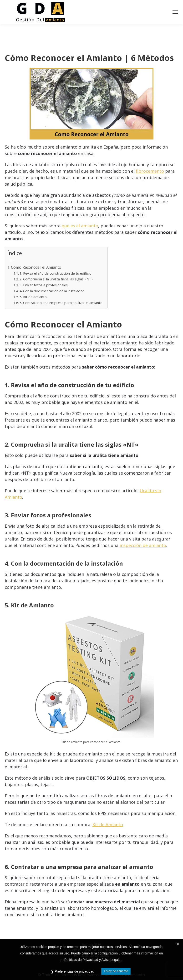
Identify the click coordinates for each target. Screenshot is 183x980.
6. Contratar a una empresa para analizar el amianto (61, 303)
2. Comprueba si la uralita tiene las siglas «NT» (56, 279)
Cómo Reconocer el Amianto (36, 267)
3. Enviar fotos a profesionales (44, 285)
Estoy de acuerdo (116, 971)
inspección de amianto (143, 545)
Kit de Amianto (108, 825)
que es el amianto (80, 226)
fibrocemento (150, 171)
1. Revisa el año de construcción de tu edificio (56, 273)
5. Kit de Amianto (33, 297)
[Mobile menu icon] (175, 12)
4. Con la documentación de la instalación (52, 291)
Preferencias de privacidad (75, 971)
